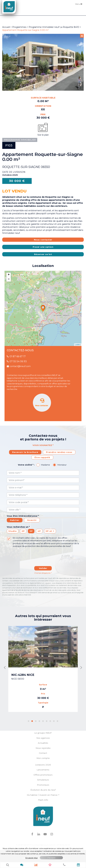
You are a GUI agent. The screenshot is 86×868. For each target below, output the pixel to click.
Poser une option (43, 247)
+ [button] (9, 275)
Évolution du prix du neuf (43, 790)
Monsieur (62, 465)
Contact (43, 753)
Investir (32, 520)
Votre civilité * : (26, 465)
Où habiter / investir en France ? (43, 795)
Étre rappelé (42, 457)
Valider (43, 568)
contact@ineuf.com (19, 366)
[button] (29, 721)
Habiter (15, 520)
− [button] (9, 279)
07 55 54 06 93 (17, 361)
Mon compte (43, 758)
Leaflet (77, 345)
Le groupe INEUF (43, 733)
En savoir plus (32, 858)
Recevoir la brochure (25, 452)
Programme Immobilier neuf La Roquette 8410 (54, 27)
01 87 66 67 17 (16, 356)
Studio (13, 531)
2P (23, 531)
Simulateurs (43, 780)
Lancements (43, 770)
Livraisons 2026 (43, 765)
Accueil (6, 27)
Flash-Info (43, 800)
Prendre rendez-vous (59, 452)
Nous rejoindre (43, 748)
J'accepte (51, 858)
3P (31, 531)
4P (39, 531)
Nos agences (43, 738)
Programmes (19, 27)
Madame (45, 465)
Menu (79, 4)
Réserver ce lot (43, 254)
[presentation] (34, 555)
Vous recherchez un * (18, 527)
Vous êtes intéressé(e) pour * (23, 516)
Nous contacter (43, 240)
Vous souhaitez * (43, 445)
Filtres (79, 12)
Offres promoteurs (43, 775)
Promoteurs (43, 785)
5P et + (50, 531)
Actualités (43, 743)
